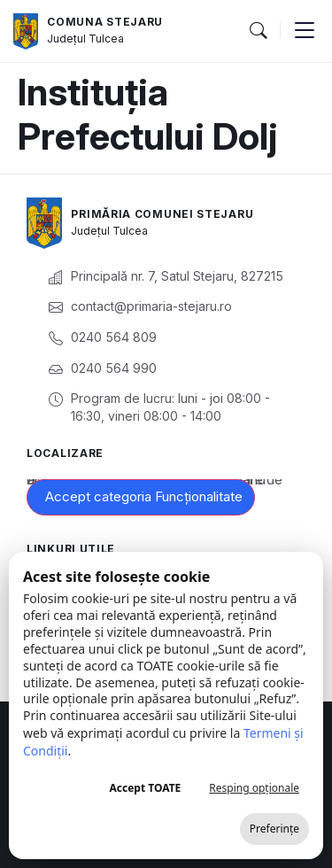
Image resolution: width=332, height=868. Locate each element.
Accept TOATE (145, 788)
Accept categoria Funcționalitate (144, 496)
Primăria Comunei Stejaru (162, 214)
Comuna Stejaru (105, 22)
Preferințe (274, 829)
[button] (258, 31)
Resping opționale (254, 788)
